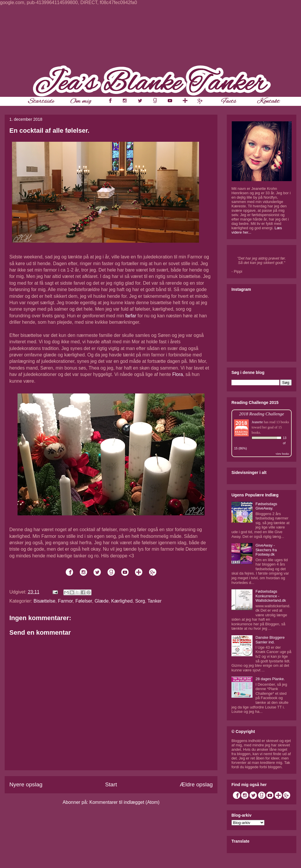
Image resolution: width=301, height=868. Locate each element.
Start (111, 784)
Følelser (84, 601)
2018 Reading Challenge (262, 414)
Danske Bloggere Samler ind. (270, 640)
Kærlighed (122, 601)
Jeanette (257, 422)
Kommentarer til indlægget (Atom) (124, 802)
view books (282, 454)
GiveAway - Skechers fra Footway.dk (266, 550)
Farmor (65, 601)
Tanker (155, 601)
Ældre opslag (196, 784)
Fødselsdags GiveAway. (266, 506)
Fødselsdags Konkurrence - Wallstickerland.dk (271, 596)
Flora (177, 374)
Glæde (102, 601)
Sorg (140, 601)
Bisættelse (45, 601)
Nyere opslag (26, 784)
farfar (131, 316)
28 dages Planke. (270, 679)
